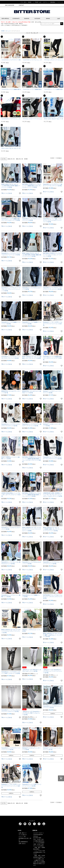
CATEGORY (37, 19)
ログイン (46, 2)
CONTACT (21, 5)
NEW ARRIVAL (5, 19)
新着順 (26, 159)
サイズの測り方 (23, 835)
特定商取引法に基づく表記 (25, 839)
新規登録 (53, 2)
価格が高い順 (19, 159)
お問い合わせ (22, 844)
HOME (3, 31)
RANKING (27, 19)
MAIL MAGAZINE (10, 5)
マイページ (60, 2)
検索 (62, 24)
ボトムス (8, 31)
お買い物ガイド (23, 833)
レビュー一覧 (22, 837)
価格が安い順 (11, 159)
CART (59, 19)
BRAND (48, 19)
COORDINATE (16, 19)
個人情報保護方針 (23, 842)
